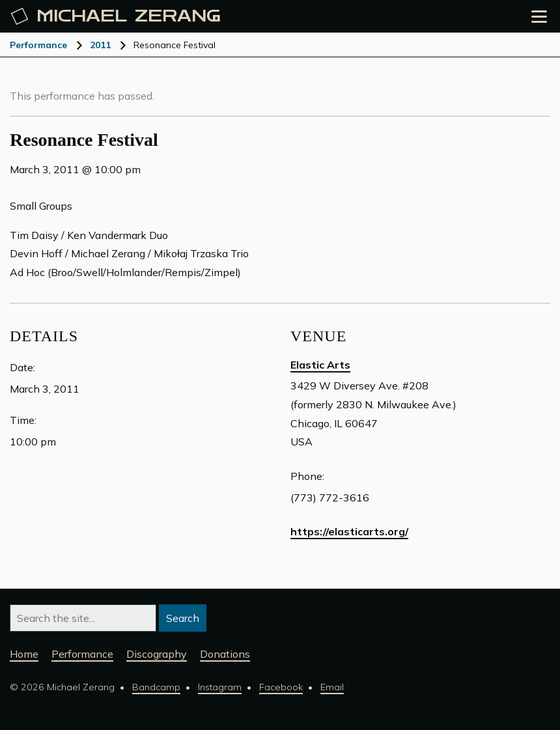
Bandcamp (156, 687)
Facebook (281, 687)
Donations (225, 654)
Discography (157, 654)
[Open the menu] (539, 17)
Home (24, 654)
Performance (38, 45)
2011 (100, 45)
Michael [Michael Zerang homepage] (116, 16)
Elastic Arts (320, 365)
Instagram (220, 687)
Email (332, 687)
